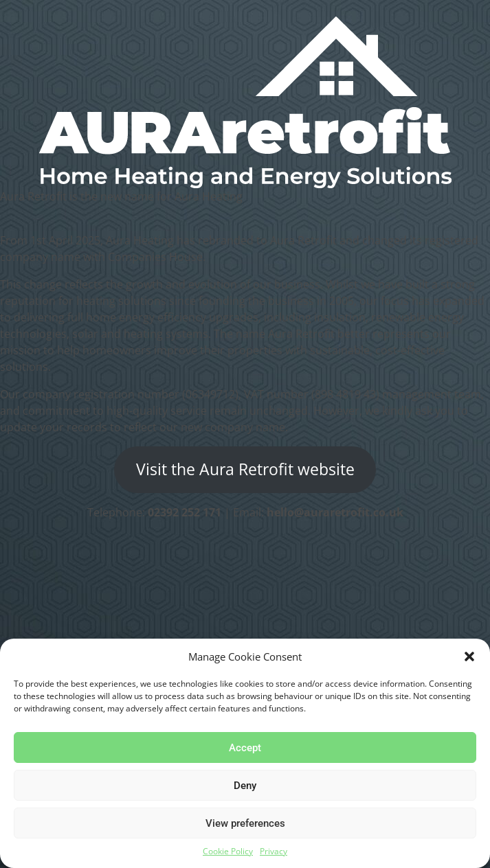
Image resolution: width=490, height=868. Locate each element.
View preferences (245, 823)
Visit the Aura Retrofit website (245, 469)
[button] (469, 656)
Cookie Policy (228, 851)
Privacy (274, 851)
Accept (245, 748)
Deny (245, 786)
